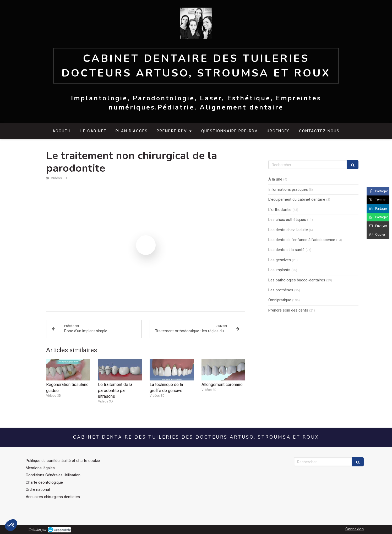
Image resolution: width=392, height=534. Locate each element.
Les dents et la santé (286, 250)
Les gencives (280, 260)
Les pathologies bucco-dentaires (297, 280)
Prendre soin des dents (288, 310)
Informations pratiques (288, 189)
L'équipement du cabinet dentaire (297, 199)
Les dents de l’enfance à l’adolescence (302, 240)
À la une (275, 179)
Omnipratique (280, 300)
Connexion (355, 529)
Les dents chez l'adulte (288, 230)
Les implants (279, 270)
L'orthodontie (280, 210)
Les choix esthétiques (287, 220)
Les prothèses (281, 290)
